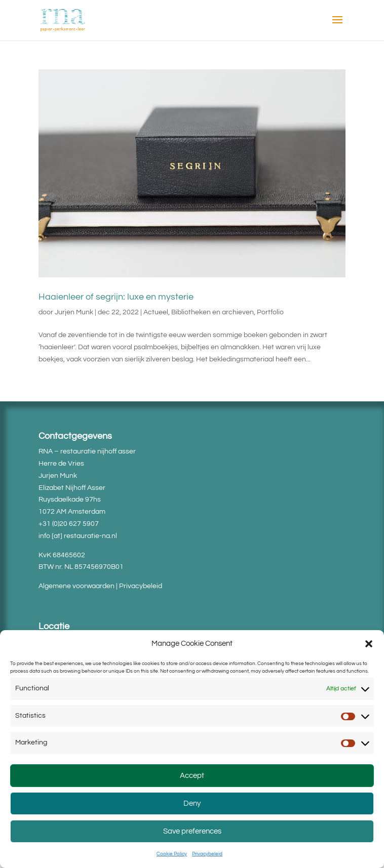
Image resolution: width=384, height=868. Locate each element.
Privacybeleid (207, 854)
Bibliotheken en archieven (213, 312)
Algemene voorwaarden (76, 586)
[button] (369, 644)
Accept (192, 776)
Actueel (156, 312)
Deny (192, 803)
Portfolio (270, 312)
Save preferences (192, 831)
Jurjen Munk (74, 312)
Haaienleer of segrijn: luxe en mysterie (116, 297)
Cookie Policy (172, 854)
